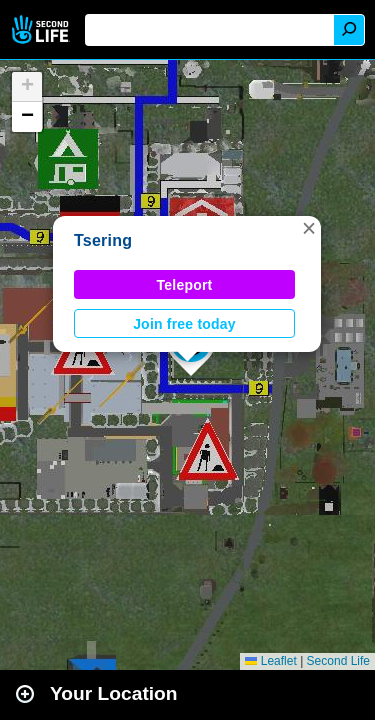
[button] (309, 228)
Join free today (184, 324)
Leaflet (270, 661)
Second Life (42, 29)
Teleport (185, 285)
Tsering (103, 240)
